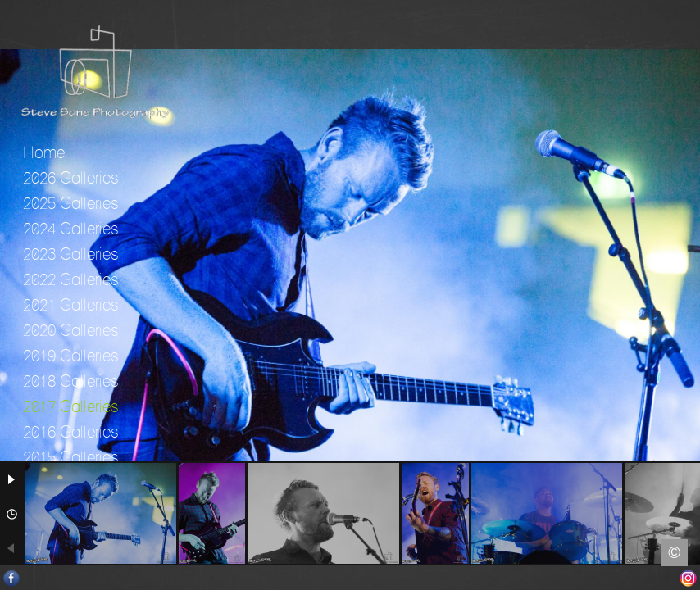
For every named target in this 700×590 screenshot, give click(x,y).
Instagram (688, 578)
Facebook (12, 578)
